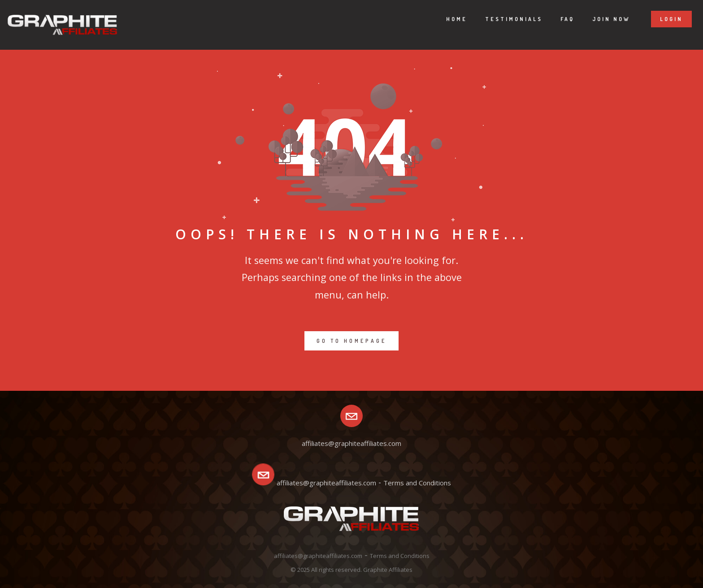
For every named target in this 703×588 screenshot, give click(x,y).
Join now (602, 19)
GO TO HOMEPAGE (351, 341)
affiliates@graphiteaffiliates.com (326, 483)
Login (662, 19)
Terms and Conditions (417, 483)
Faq (558, 19)
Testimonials (505, 19)
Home (448, 19)
